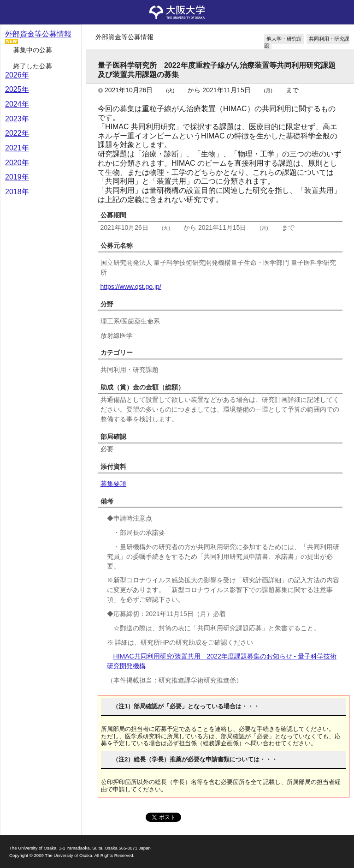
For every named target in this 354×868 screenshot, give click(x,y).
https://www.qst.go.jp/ (131, 287)
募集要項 (113, 484)
